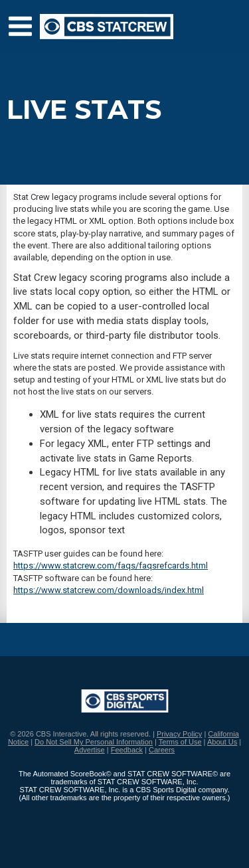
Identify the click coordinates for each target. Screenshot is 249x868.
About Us (222, 742)
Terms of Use (180, 742)
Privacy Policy (179, 734)
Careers (162, 750)
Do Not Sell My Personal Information (94, 742)
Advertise (90, 750)
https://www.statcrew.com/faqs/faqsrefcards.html (111, 565)
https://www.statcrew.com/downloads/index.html (109, 590)
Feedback (127, 750)
